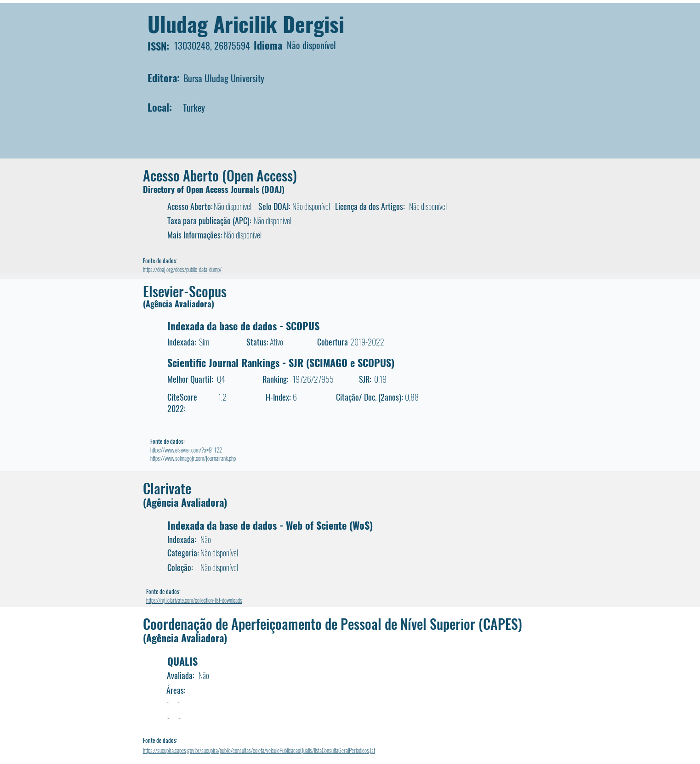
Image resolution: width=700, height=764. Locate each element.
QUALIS (182, 661)
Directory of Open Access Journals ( (204, 189)
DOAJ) (274, 189)
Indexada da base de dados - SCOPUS (243, 326)
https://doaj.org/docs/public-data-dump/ (182, 269)
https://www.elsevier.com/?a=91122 (186, 450)
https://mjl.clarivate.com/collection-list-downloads (194, 600)
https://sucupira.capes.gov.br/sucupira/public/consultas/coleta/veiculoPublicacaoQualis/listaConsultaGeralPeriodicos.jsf (259, 750)
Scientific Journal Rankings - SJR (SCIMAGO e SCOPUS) (281, 362)
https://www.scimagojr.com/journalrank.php (193, 458)
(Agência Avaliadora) (179, 304)
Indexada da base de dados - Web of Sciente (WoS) (270, 525)
